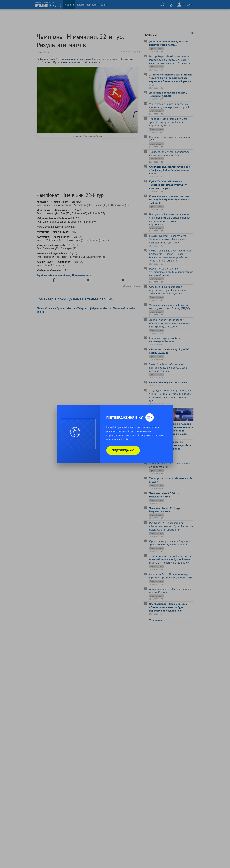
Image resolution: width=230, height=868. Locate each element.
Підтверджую (123, 450)
